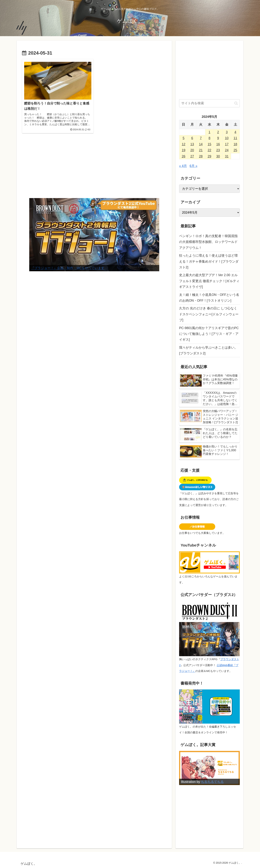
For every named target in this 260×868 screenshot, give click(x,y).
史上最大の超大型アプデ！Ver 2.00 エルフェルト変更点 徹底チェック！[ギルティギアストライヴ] (209, 281)
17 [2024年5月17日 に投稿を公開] (227, 144)
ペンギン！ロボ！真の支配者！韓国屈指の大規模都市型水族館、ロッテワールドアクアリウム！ (208, 242)
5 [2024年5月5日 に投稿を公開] (183, 138)
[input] (209, 103)
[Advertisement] (94, 168)
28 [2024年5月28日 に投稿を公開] (201, 156)
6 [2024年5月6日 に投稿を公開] (192, 138)
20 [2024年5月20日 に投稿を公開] (192, 150)
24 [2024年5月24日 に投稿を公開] (227, 150)
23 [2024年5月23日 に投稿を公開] (218, 150)
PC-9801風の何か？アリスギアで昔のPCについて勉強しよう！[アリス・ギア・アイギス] (209, 334)
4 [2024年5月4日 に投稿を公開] (235, 132)
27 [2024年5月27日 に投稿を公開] (192, 156)
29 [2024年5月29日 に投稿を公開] (209, 156)
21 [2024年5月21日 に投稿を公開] (201, 150)
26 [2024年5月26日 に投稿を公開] (183, 156)
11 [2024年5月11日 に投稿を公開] (235, 138)
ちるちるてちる (212, 782)
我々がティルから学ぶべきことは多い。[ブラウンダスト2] (208, 350)
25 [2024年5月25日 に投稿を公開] (235, 150)
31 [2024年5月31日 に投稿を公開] (227, 156)
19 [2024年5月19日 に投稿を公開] (183, 150)
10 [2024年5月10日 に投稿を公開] (227, 138)
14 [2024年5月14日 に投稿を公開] (201, 144)
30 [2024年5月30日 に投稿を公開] (218, 156)
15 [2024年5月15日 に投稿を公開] (209, 144)
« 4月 (183, 166)
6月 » (193, 166)
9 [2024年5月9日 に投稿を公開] (218, 138)
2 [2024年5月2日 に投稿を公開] (218, 132)
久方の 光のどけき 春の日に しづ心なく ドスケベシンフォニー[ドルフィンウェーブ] (209, 314)
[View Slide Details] (94, 235)
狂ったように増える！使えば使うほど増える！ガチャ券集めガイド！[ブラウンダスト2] (209, 261)
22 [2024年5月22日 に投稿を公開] (209, 150)
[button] (236, 103)
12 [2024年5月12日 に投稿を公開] (183, 144)
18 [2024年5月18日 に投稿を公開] (235, 144)
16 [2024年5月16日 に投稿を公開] (218, 144)
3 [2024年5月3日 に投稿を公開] (227, 132)
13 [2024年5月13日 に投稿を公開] (192, 144)
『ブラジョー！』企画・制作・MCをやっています (68, 268)
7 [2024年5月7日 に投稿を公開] (201, 138)
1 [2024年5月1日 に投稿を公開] (209, 132)
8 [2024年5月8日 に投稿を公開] (209, 138)
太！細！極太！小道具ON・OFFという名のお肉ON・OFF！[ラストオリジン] (209, 298)
